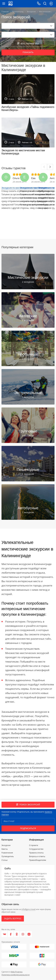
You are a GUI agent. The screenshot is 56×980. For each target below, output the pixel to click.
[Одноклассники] (17, 934)
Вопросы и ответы (37, 856)
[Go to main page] (11, 4)
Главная (5, 12)
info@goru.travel (28, 909)
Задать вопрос (13, 919)
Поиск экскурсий (28, 805)
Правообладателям (38, 860)
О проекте (34, 845)
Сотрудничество (36, 849)
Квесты (5, 849)
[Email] (28, 821)
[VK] (5, 934)
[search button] (45, 4)
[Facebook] (11, 934)
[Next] (50, 167)
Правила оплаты (36, 853)
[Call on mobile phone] (39, 4)
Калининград (18, 12)
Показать (28, 52)
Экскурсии (31, 12)
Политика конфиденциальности (16, 975)
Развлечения (7, 853)
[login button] (51, 4)
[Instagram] (23, 934)
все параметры (28, 44)
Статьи (4, 860)
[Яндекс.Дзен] (29, 934)
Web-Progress (17, 972)
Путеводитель (8, 856)
